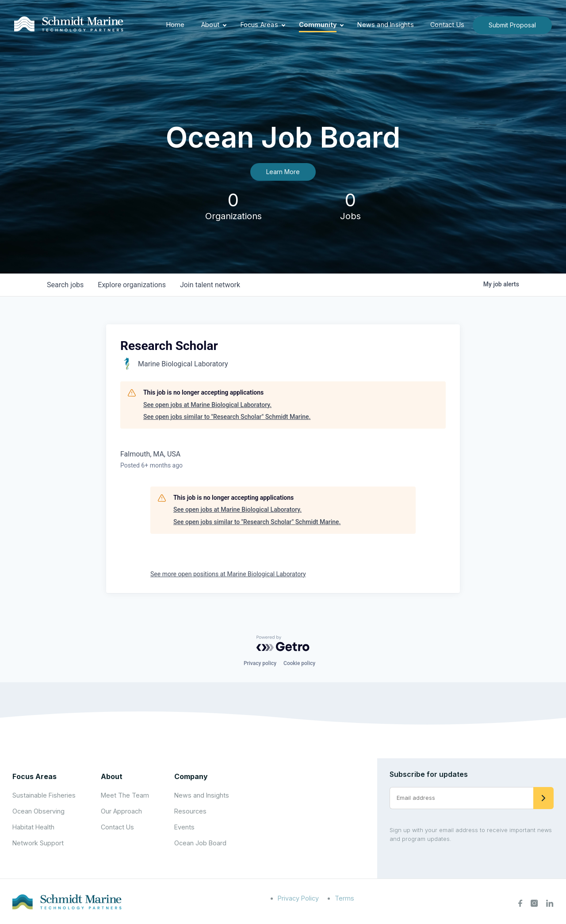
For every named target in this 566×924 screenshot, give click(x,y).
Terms (344, 898)
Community (318, 25)
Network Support (38, 843)
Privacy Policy (298, 898)
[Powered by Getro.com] (283, 643)
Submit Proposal (512, 25)
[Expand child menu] (225, 25)
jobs (65, 285)
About (210, 25)
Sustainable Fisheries (44, 795)
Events (184, 827)
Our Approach (121, 811)
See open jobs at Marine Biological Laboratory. (207, 405)
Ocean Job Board (200, 843)
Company (191, 776)
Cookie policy (299, 663)
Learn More (283, 172)
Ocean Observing (38, 811)
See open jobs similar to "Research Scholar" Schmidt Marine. (227, 417)
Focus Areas (259, 25)
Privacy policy (260, 663)
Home (176, 25)
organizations (132, 285)
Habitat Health (33, 827)
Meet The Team (125, 795)
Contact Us (447, 25)
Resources (190, 811)
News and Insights (385, 25)
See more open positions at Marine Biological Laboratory (228, 574)
